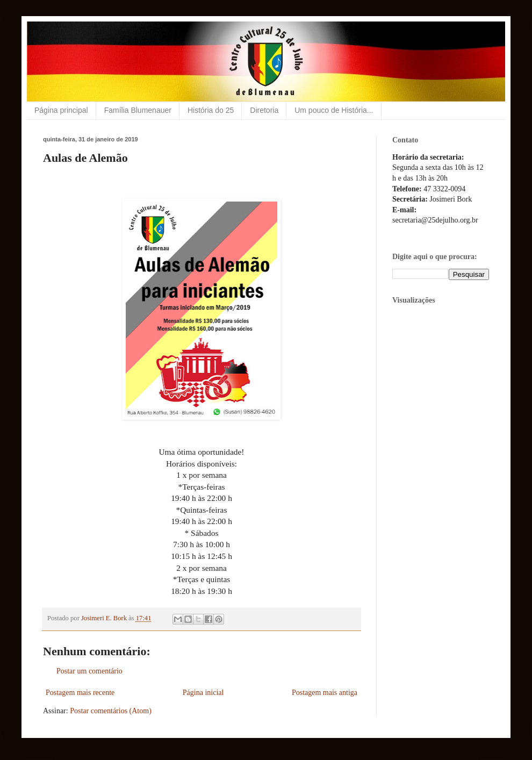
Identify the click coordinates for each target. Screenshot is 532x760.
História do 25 (211, 110)
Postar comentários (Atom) (111, 711)
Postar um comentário (89, 671)
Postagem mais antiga (325, 693)
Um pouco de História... (334, 110)
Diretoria (264, 110)
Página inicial (203, 693)
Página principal (61, 110)
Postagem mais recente (80, 693)
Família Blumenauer (138, 110)
